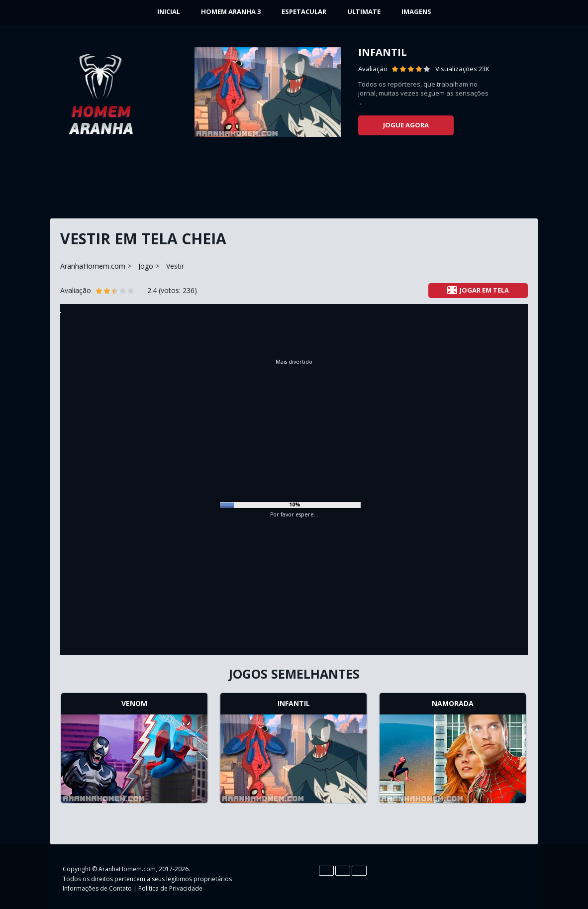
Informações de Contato (97, 888)
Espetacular (304, 11)
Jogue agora (406, 125)
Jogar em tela (478, 290)
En (326, 871)
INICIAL (169, 11)
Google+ (517, 877)
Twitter (477, 877)
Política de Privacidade (170, 888)
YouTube (497, 877)
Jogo (146, 266)
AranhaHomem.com (93, 266)
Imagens (416, 11)
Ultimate (364, 11)
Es (343, 871)
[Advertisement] (294, 182)
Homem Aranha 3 (231, 11)
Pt (359, 871)
